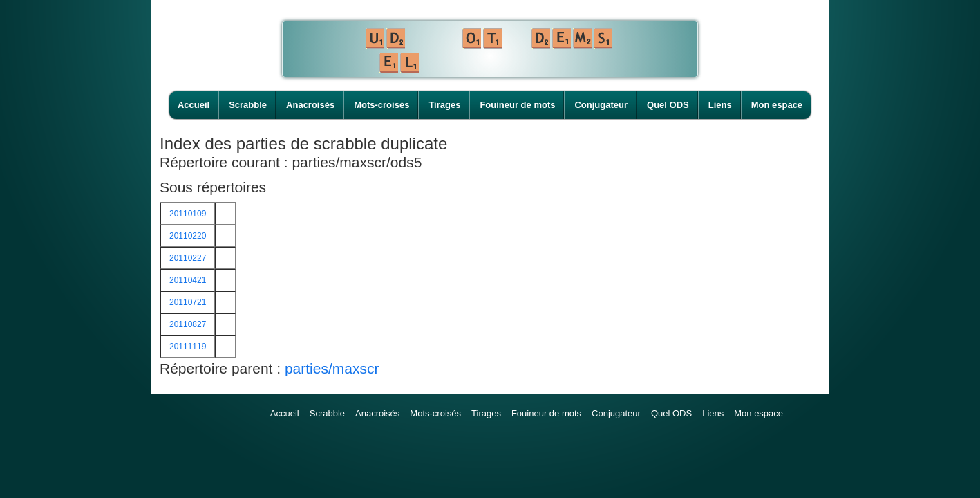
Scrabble (248, 105)
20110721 (188, 302)
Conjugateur (601, 105)
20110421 (188, 280)
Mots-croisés (381, 105)
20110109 (188, 214)
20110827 (188, 324)
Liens (720, 105)
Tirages (444, 105)
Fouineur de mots (517, 105)
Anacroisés (310, 105)
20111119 (188, 347)
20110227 (188, 258)
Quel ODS (668, 105)
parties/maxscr (332, 368)
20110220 (188, 236)
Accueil (194, 105)
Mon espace (777, 105)
